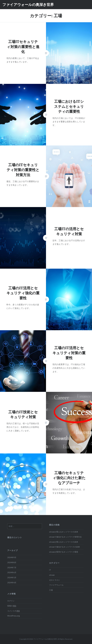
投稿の (12, 606)
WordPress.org (14, 616)
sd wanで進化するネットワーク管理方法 (65, 537)
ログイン (11, 601)
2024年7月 (12, 567)
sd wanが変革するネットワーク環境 (64, 552)
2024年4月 (12, 583)
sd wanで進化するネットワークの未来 (64, 547)
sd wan (52, 575)
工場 (51, 590)
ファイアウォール (56, 585)
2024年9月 (12, 557)
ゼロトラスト (55, 580)
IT (50, 570)
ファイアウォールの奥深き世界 (28, 5)
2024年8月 (12, 562)
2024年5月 (12, 577)
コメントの (14, 611)
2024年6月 (12, 572)
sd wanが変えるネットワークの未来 (64, 532)
